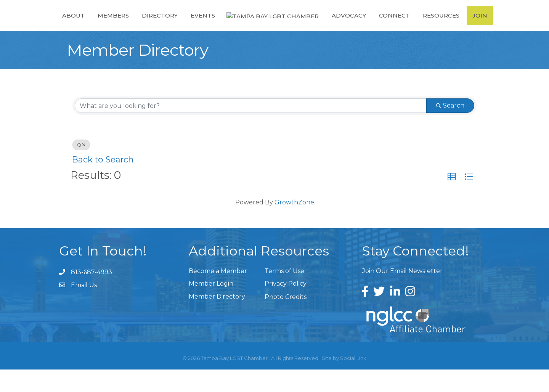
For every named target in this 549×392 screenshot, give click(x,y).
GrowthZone (294, 225)
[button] (452, 199)
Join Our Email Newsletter (402, 293)
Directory (156, 26)
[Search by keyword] (251, 128)
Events (199, 26)
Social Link (353, 381)
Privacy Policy (286, 306)
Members (109, 26)
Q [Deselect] (81, 167)
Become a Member (218, 293)
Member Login (211, 306)
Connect (398, 26)
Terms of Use (284, 293)
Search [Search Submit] (450, 128)
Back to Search (103, 182)
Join (483, 26)
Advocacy (352, 26)
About (70, 26)
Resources (445, 26)
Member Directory (217, 319)
